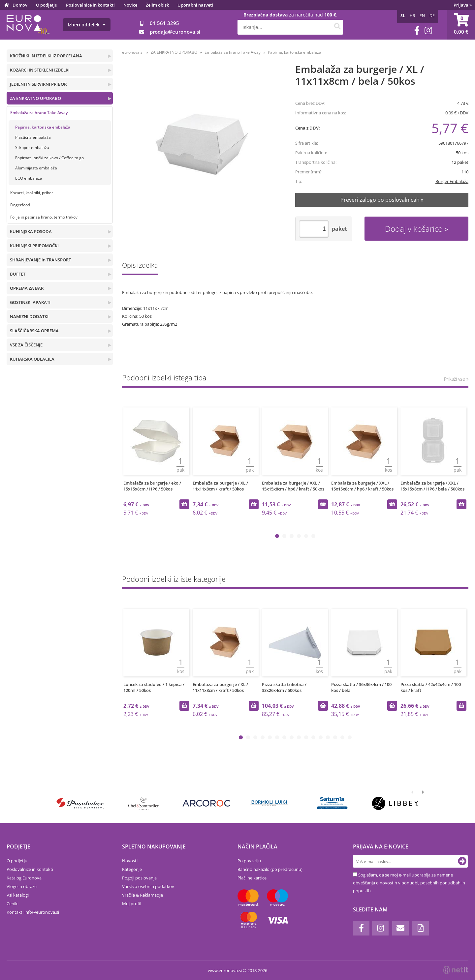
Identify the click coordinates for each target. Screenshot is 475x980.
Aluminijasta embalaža (36, 168)
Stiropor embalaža (32, 148)
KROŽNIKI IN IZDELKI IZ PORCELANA (46, 56)
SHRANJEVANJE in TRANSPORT (40, 260)
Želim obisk (157, 5)
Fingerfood (20, 205)
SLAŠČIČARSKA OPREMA (34, 331)
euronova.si (133, 52)
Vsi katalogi (18, 895)
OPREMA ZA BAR (27, 288)
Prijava (463, 5)
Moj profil (132, 904)
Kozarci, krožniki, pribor (32, 193)
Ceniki (13, 904)
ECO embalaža (29, 178)
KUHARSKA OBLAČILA (32, 359)
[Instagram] (428, 30)
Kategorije (132, 869)
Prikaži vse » (456, 379)
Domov (20, 5)
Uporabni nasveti (195, 5)
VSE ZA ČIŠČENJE (26, 345)
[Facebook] (417, 30)
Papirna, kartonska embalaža (43, 127)
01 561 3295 (164, 23)
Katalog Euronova (24, 878)
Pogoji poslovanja (139, 878)
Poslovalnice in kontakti (90, 5)
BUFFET (18, 274)
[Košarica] (461, 25)
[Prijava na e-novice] (462, 861)
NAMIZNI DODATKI (29, 316)
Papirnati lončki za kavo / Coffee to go (49, 158)
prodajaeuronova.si (175, 32)
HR (412, 16)
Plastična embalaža (33, 137)
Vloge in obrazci (22, 886)
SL (403, 16)
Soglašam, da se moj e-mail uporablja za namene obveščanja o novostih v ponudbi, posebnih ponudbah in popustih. (409, 883)
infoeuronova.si (42, 912)
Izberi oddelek (87, 25)
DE (432, 16)
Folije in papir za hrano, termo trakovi (44, 217)
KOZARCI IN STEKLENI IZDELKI (40, 70)
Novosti (130, 861)
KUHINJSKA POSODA (31, 231)
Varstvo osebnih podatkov (148, 886)
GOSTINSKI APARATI (30, 302)
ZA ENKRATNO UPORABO (35, 98)
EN (422, 16)
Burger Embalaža (452, 181)
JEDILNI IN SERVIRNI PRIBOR (38, 84)
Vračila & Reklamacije (142, 895)
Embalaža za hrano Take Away (39, 113)
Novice (130, 5)
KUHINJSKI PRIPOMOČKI (34, 246)
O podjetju (47, 5)
